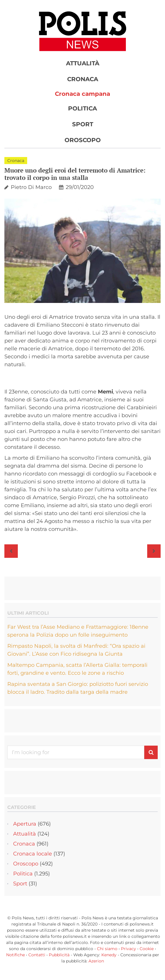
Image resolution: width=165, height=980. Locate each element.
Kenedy (109, 955)
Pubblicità (59, 955)
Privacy (128, 949)
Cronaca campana (82, 94)
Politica (82, 108)
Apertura (25, 824)
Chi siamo (107, 949)
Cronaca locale (33, 854)
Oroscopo (83, 140)
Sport (83, 124)
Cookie (147, 949)
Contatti (37, 955)
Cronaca (83, 79)
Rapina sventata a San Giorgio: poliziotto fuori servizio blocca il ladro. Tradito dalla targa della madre (78, 688)
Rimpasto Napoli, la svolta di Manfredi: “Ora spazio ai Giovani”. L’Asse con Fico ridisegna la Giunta (76, 650)
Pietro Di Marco (31, 187)
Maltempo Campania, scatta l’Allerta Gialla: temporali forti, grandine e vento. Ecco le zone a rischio (77, 669)
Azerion (96, 961)
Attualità (83, 63)
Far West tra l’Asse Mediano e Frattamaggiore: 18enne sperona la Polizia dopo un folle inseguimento (78, 631)
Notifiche (15, 955)
